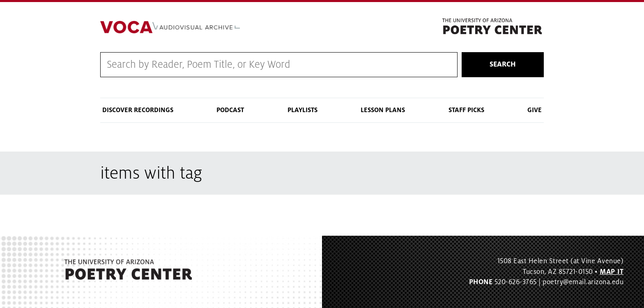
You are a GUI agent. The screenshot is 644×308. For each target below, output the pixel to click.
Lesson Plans (383, 110)
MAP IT (612, 272)
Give (535, 110)
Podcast (230, 110)
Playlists (302, 110)
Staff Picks (466, 110)
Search (503, 64)
